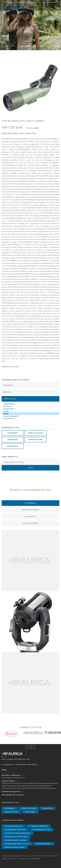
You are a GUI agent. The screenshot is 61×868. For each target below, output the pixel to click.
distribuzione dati (44, 844)
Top (30, 747)
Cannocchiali (44, 46)
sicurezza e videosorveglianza (17, 833)
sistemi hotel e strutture (16, 837)
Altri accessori (8, 418)
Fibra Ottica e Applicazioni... (11, 775)
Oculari (6, 411)
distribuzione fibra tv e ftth (17, 844)
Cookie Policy (36, 859)
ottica (12, 46)
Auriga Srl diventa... (9, 781)
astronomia (13, 433)
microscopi (13, 440)
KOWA (36, 128)
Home (4, 46)
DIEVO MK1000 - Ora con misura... (13, 795)
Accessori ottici (9, 409)
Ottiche (6, 414)
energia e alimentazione (15, 847)
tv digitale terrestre (38, 826)
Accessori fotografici (11, 416)
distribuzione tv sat (42, 830)
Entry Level (7, 406)
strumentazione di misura (16, 840)
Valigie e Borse (9, 404)
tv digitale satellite (13, 826)
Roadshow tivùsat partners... (11, 791)
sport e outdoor (36, 433)
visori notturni (36, 440)
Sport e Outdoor (27, 46)
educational (13, 446)
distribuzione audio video (15, 830)
